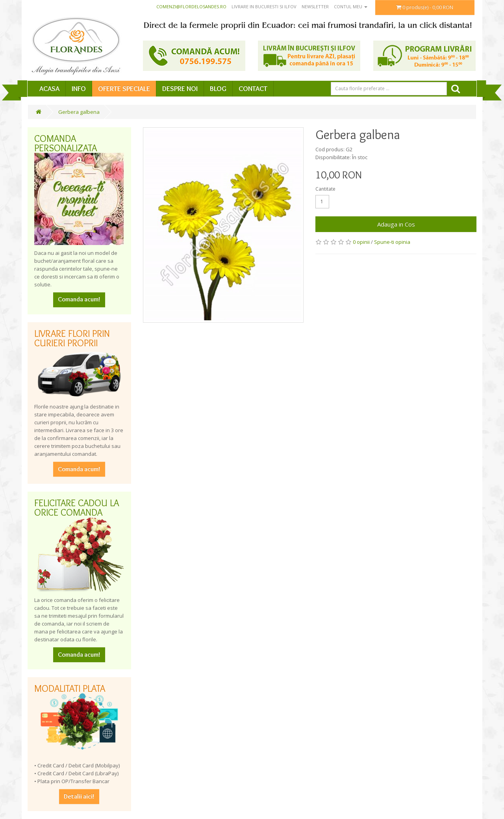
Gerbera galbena (79, 112)
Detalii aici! (79, 796)
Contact (253, 89)
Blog (218, 89)
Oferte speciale (124, 89)
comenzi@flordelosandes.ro (191, 6)
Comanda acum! (79, 299)
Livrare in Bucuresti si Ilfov (264, 6)
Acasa (49, 89)
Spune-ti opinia (392, 242)
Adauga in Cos (396, 224)
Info (79, 89)
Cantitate (325, 189)
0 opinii (361, 242)
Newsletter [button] (315, 6)
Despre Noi (180, 89)
